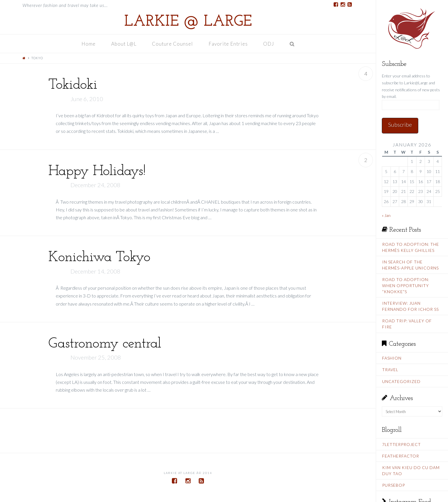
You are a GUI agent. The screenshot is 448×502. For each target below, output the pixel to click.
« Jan (386, 215)
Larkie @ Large (188, 22)
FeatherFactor (401, 456)
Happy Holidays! (97, 171)
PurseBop (394, 485)
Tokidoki (73, 85)
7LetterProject (401, 444)
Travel (390, 370)
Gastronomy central (105, 344)
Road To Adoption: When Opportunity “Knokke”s (406, 286)
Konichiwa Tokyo (99, 257)
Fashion (392, 358)
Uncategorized (401, 381)
